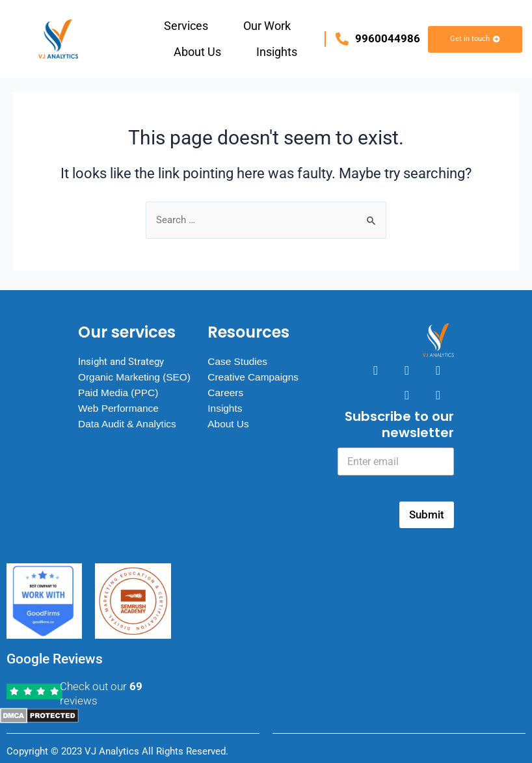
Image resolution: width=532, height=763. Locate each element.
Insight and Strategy (124, 356)
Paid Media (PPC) (120, 400)
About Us (197, 52)
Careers (226, 387)
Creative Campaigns (255, 372)
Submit (427, 515)
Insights (277, 52)
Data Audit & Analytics (129, 432)
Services (186, 26)
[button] (189, 26)
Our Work (267, 26)
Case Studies (238, 356)
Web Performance (120, 416)
